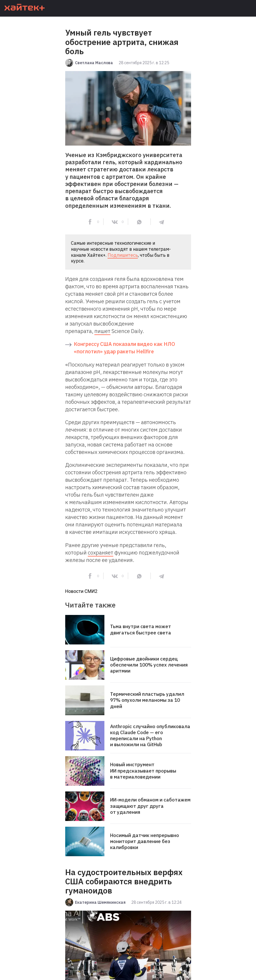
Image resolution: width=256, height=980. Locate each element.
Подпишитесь (123, 255)
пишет (102, 331)
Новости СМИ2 (81, 591)
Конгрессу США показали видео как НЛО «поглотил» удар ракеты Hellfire (124, 348)
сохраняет (101, 552)
